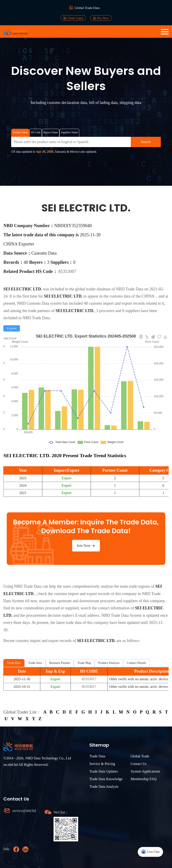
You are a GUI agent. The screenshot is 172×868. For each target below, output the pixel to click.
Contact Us (139, 764)
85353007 (67, 271)
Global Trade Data (87, 8)
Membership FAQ (144, 779)
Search (146, 142)
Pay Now (101, 18)
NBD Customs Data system (39, 303)
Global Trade (140, 756)
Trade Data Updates (104, 771)
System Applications (145, 771)
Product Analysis (109, 663)
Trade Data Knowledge (106, 779)
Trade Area (35, 663)
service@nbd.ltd (24, 811)
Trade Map (84, 663)
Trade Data (14, 663)
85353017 (89, 679)
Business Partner (60, 663)
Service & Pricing (102, 764)
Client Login (73, 18)
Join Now (86, 546)
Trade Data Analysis (104, 787)
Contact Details (137, 663)
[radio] (12, 328)
